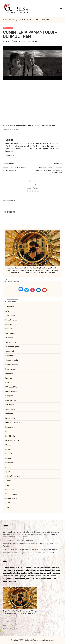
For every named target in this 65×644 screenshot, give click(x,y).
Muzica (8, 445)
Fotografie (10, 396)
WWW (8, 503)
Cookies (6, 625)
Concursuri (10, 351)
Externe (8, 382)
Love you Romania (12, 440)
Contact (6, 621)
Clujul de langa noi (12, 347)
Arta (7, 311)
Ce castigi (9, 338)
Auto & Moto (10, 316)
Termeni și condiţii (10, 628)
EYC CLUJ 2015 (11, 387)
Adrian (5, 553)
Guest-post (10, 409)
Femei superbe (11, 391)
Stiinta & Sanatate (13, 476)
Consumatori (10, 356)
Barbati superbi (11, 320)
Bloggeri (9, 324)
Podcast (9, 454)
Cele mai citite (11, 342)
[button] (10, 155)
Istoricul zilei (10, 427)
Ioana (5, 544)
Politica (8, 458)
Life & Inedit (10, 436)
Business (9, 329)
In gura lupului (10, 418)
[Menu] (61, 8)
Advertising (8, 28)
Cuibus (9, 140)
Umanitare (10, 490)
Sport (8, 472)
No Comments (33, 41)
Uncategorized (11, 494)
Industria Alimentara (13, 423)
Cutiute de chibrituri (13, 365)
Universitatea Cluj (12, 498)
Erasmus (9, 378)
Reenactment (11, 463)
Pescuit (8, 449)
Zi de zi (8, 507)
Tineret (8, 481)
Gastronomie (10, 405)
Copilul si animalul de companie (22, 540)
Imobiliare (9, 414)
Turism (8, 485)
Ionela (5, 549)
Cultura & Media (12, 360)
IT (6, 431)
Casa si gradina (11, 333)
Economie (9, 373)
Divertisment (10, 369)
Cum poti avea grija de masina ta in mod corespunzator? (32, 553)
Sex (7, 467)
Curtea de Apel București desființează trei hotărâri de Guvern (33, 549)
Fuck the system (12, 400)
